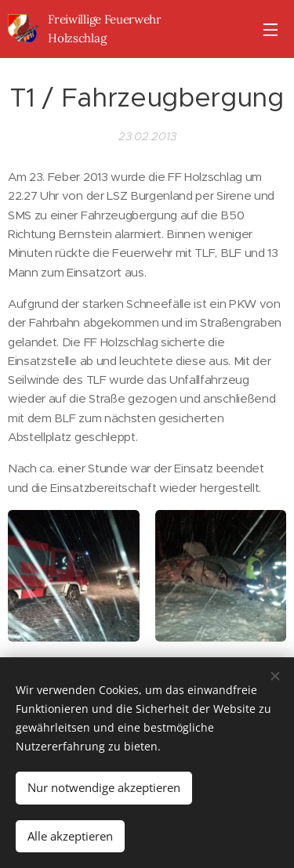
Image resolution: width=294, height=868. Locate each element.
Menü (270, 30)
